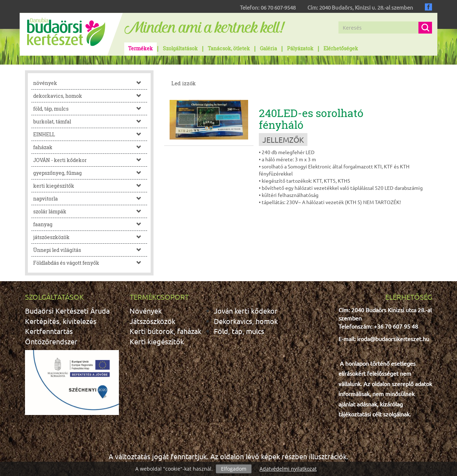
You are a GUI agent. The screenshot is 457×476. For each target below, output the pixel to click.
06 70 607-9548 (278, 7)
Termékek (140, 48)
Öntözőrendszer (51, 341)
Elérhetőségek (341, 48)
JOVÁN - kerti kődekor (90, 160)
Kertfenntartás (49, 331)
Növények (146, 311)
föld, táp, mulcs (90, 109)
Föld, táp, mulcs (239, 331)
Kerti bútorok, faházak (165, 331)
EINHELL (90, 134)
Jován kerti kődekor (246, 311)
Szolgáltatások (180, 48)
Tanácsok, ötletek (229, 48)
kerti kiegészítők (90, 186)
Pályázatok (300, 48)
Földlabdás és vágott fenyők (90, 263)
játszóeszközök (90, 237)
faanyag (90, 224)
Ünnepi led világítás (90, 250)
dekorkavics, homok (90, 96)
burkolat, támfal (90, 121)
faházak (90, 147)
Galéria (268, 48)
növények (90, 83)
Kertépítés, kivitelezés (61, 321)
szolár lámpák (90, 211)
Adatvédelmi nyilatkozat (288, 469)
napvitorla (90, 199)
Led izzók (184, 83)
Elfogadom (234, 469)
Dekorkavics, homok (246, 321)
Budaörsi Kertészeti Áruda (67, 311)
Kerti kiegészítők (157, 341)
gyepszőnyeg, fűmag (90, 173)
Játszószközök (152, 321)
